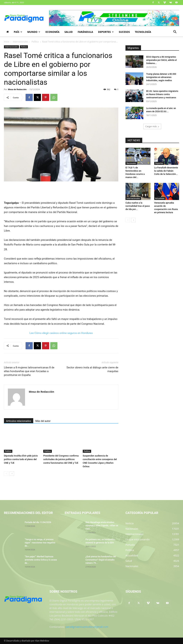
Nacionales (131, 163)
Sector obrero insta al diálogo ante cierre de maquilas (92, 369)
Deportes (106, 32)
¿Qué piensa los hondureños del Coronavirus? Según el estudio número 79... (101, 560)
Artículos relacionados (19, 421)
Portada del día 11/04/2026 (38, 522)
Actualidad (160, 198)
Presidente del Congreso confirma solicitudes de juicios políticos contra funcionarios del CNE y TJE (61, 459)
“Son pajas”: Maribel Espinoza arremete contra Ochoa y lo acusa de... (41, 560)
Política (35, 42)
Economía (52, 32)
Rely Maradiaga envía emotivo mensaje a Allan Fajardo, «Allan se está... (102, 526)
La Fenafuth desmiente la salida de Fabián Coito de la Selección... (166, 171)
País (18, 32)
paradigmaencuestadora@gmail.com (87, 627)
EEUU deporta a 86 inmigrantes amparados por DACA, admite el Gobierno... (161, 60)
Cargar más (152, 126)
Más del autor (43, 421)
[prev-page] (6, 474)
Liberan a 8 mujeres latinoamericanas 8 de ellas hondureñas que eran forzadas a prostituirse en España (29, 371)
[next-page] (12, 474)
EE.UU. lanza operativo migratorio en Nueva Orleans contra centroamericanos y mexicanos (162, 94)
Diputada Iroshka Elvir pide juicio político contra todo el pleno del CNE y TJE (21, 459)
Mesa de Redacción (17, 89)
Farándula (85, 32)
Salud (68, 32)
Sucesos (124, 32)
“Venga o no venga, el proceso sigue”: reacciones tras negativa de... (40, 543)
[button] (175, 32)
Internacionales (20, 42)
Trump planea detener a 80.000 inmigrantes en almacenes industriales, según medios (161, 77)
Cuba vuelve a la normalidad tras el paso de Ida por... (138, 206)
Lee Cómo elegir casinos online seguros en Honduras (61, 333)
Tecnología (143, 32)
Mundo (34, 32)
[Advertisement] (61, 191)
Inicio (7, 42)
